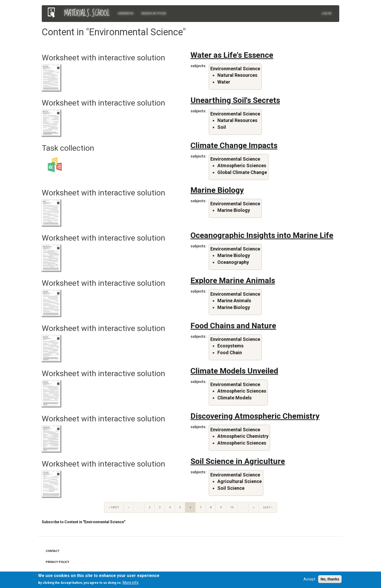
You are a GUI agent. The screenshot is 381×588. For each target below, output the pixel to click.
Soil (222, 127)
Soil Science (231, 488)
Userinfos (126, 13)
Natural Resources (237, 75)
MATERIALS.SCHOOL (87, 13)
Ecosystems (230, 346)
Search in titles (154, 13)
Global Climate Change (242, 172)
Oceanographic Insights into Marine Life (262, 235)
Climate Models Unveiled (234, 371)
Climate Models (234, 398)
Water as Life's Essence (232, 55)
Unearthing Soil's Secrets (235, 100)
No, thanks (330, 580)
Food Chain (230, 353)
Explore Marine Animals (233, 280)
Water (224, 82)
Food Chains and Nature (233, 326)
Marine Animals (234, 301)
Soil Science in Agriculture (238, 461)
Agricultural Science (240, 481)
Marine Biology (217, 190)
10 (234, 507)
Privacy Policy (57, 562)
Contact (52, 551)
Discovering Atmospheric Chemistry (255, 416)
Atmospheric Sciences (242, 165)
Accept (309, 580)
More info (131, 584)
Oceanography (233, 262)
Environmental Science (235, 69)
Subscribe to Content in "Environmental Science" (84, 522)
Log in (326, 13)
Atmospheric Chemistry (243, 436)
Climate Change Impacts (234, 145)
